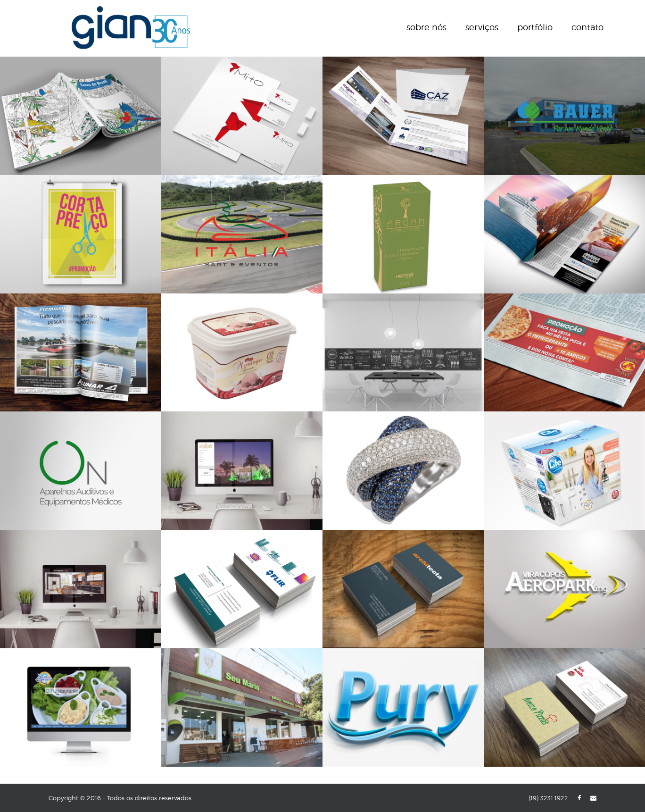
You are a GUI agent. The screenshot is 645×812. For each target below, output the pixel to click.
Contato (587, 27)
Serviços (482, 27)
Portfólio (535, 27)
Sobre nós (426, 27)
